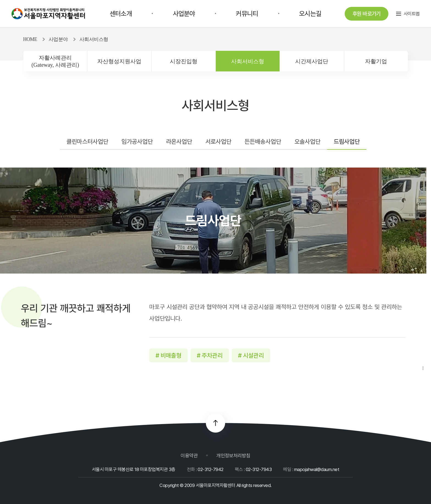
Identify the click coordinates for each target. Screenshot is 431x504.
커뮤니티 (247, 14)
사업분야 (184, 14)
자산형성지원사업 (119, 61)
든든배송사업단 (263, 141)
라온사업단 (179, 141)
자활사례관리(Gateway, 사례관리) (55, 61)
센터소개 (121, 14)
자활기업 (376, 61)
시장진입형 (184, 61)
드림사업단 (347, 141)
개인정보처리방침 (233, 456)
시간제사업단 (312, 61)
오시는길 (310, 14)
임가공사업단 (137, 141)
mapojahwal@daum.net (317, 469)
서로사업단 (218, 141)
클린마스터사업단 (87, 141)
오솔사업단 (307, 141)
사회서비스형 (248, 61)
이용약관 (189, 456)
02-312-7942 (210, 469)
